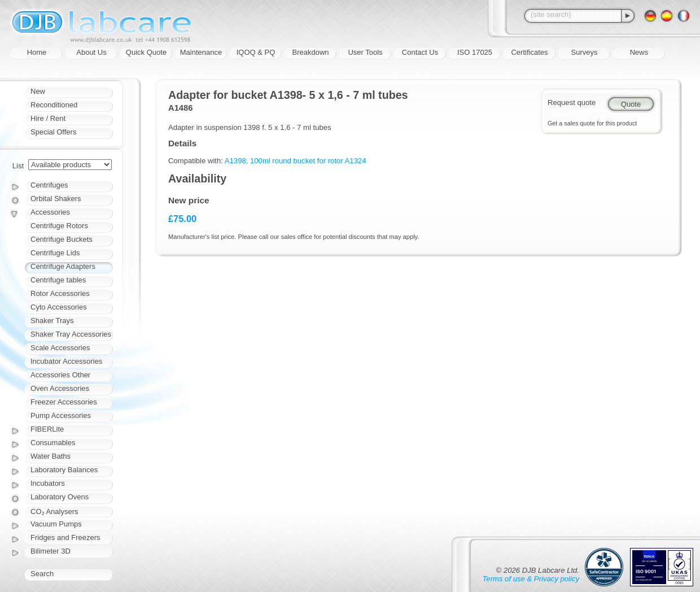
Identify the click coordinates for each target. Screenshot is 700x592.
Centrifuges (49, 185)
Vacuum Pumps (56, 524)
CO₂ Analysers (54, 512)
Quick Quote (146, 52)
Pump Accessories (61, 415)
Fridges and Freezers (65, 537)
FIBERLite (47, 429)
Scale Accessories (60, 348)
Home (37, 52)
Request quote (572, 103)
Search (42, 574)
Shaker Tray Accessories (71, 334)
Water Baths (51, 456)
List (18, 166)
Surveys (585, 52)
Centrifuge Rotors (59, 226)
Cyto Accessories (59, 307)
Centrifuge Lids (55, 253)
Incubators (48, 483)
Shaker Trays (52, 321)
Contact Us (420, 52)
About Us (91, 52)
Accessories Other (60, 375)
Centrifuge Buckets (62, 239)
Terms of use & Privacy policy (531, 579)
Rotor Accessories (60, 293)
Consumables (53, 443)
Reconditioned (54, 105)
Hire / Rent (48, 118)
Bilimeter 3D (51, 551)
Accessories (50, 212)
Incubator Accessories (66, 361)
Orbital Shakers (56, 199)
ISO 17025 (475, 52)
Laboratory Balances (64, 470)
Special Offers (53, 132)
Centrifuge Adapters (63, 266)
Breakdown (310, 52)
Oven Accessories (60, 388)
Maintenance (201, 52)
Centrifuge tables (58, 280)
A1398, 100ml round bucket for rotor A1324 (296, 161)
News (639, 52)
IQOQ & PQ (256, 52)
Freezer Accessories (64, 402)
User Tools (365, 52)
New (38, 91)
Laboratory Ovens (60, 497)
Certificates (529, 52)
